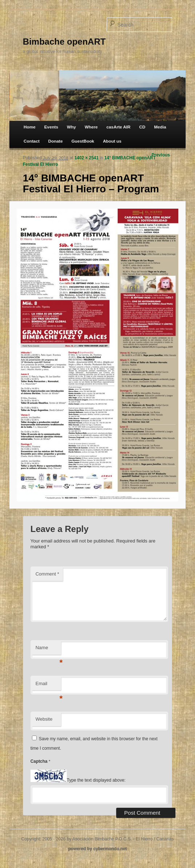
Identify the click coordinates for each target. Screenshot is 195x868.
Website (44, 719)
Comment (47, 574)
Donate (56, 141)
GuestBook (83, 141)
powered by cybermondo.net (98, 849)
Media (160, 127)
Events (51, 127)
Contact (32, 141)
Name (48, 650)
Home (30, 127)
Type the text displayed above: (96, 781)
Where (91, 127)
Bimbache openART (64, 42)
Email (48, 686)
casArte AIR (118, 127)
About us (112, 141)
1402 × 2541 (86, 158)
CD (142, 127)
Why (71, 127)
